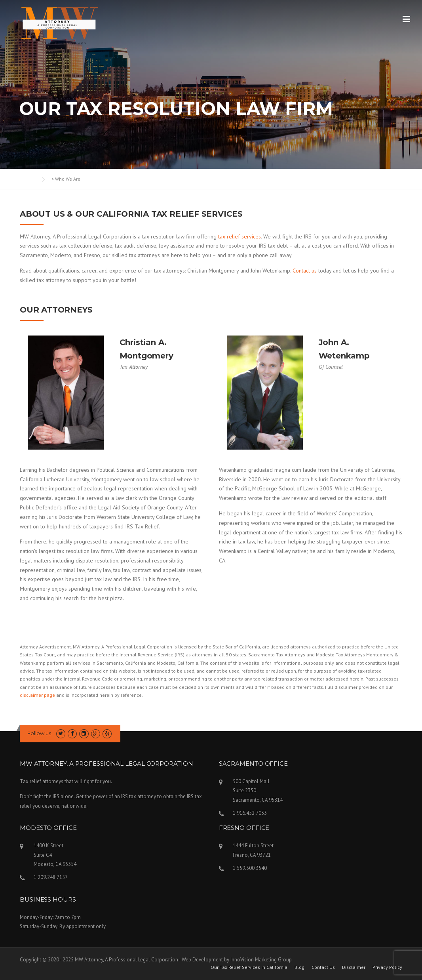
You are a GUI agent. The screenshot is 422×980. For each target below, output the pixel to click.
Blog (299, 967)
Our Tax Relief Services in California (249, 967)
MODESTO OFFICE (48, 828)
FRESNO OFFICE (244, 828)
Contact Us (323, 967)
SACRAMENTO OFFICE (253, 764)
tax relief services (240, 236)
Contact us (305, 271)
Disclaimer (354, 967)
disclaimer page (37, 695)
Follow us (39, 733)
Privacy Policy (387, 967)
